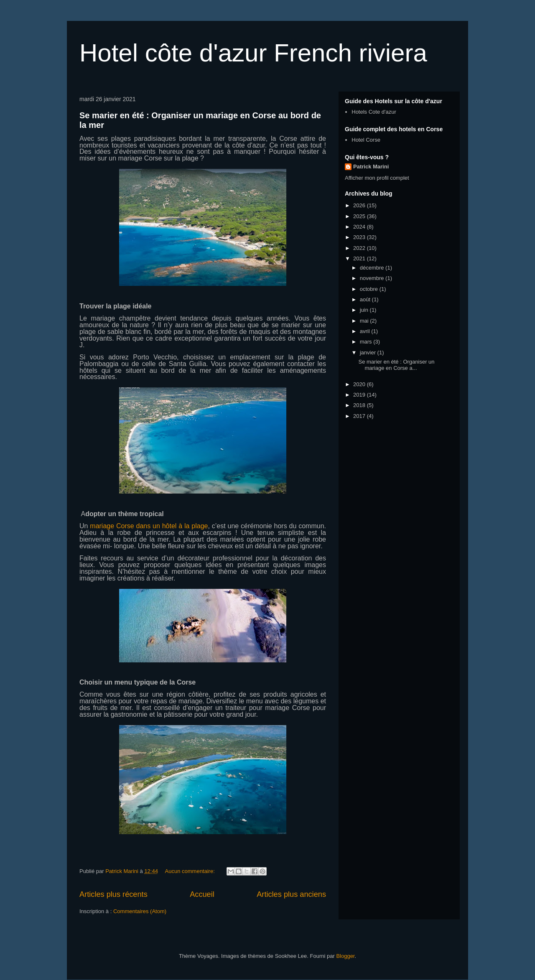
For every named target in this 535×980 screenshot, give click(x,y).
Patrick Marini (371, 167)
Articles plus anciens (291, 894)
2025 (360, 216)
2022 (360, 248)
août (366, 299)
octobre (370, 289)
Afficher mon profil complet (377, 178)
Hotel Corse (366, 140)
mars (367, 342)
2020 (360, 384)
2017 (360, 416)
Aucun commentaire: (191, 871)
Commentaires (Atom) (140, 911)
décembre (373, 268)
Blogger (345, 956)
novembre (373, 278)
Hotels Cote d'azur (374, 112)
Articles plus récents (113, 894)
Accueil (202, 894)
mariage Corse (287, 708)
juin (365, 310)
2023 (360, 237)
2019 (360, 395)
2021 (360, 258)
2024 (360, 227)
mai (365, 321)
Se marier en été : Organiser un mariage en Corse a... (396, 365)
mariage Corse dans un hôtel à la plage (149, 526)
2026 (360, 205)
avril (366, 331)
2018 (360, 405)
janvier (369, 353)
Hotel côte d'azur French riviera (253, 53)
